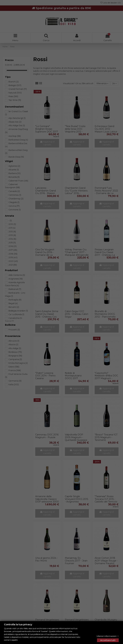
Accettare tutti (108, 640)
